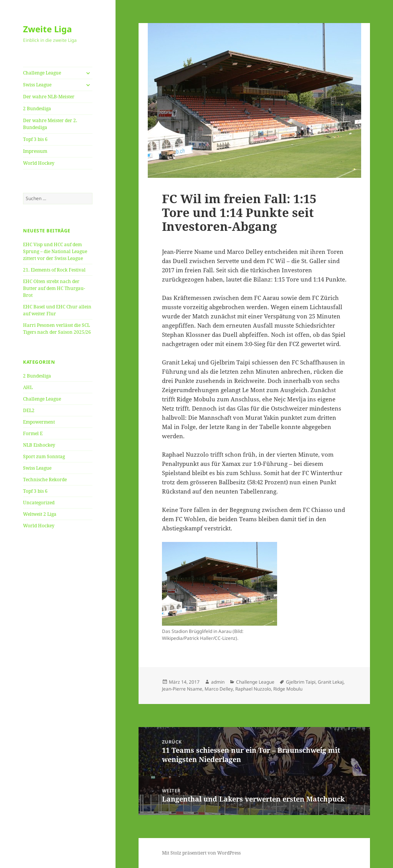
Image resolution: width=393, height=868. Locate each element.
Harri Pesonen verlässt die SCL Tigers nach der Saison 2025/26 (57, 329)
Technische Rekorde (45, 480)
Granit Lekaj (331, 682)
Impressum (35, 151)
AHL (28, 387)
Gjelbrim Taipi (301, 682)
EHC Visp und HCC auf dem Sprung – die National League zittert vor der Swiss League (55, 251)
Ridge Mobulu (288, 689)
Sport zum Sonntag (44, 456)
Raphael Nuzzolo (253, 689)
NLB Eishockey (39, 445)
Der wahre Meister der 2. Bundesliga (50, 124)
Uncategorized (39, 503)
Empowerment (39, 422)
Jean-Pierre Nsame (182, 689)
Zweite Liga (47, 29)
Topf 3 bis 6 (35, 139)
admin (218, 682)
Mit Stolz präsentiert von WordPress (201, 853)
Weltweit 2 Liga (40, 514)
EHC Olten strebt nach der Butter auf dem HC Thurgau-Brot (54, 288)
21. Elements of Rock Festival (54, 270)
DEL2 (29, 410)
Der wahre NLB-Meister (49, 97)
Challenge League (42, 73)
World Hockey (39, 163)
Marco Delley (219, 689)
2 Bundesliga (37, 108)
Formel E (33, 433)
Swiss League (37, 85)
